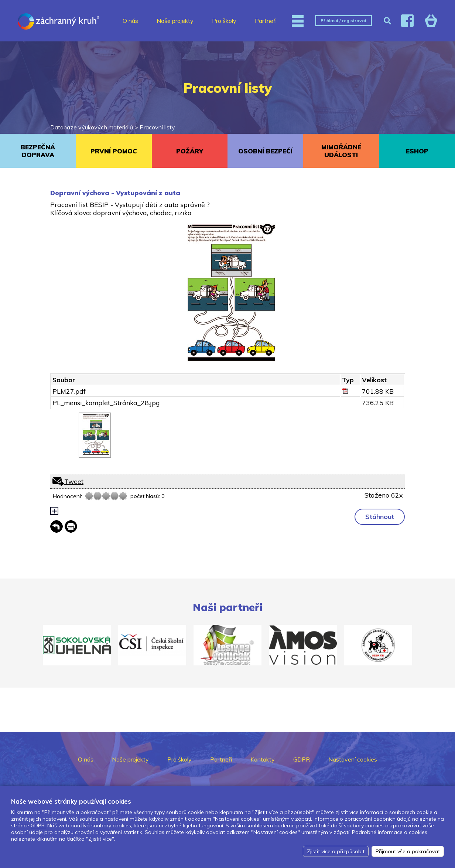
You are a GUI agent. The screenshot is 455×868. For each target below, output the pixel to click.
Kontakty (263, 759)
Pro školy (224, 21)
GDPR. (38, 825)
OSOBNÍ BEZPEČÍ (265, 151)
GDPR (302, 759)
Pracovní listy (157, 127)
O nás (130, 21)
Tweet (74, 481)
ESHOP (417, 151)
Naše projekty (175, 21)
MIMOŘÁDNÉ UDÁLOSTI (341, 151)
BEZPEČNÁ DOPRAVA (38, 151)
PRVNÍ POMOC (114, 151)
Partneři (266, 21)
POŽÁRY (190, 151)
